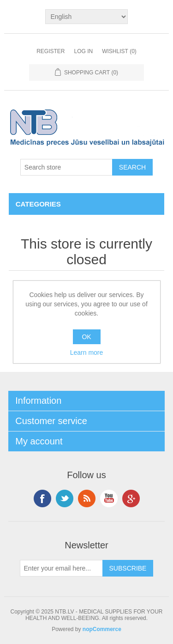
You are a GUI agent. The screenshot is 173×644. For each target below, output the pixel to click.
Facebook (42, 498)
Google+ (131, 498)
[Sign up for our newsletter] (61, 568)
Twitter (65, 498)
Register (51, 51)
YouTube (109, 498)
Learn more (87, 352)
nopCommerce (102, 629)
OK (86, 337)
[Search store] (66, 167)
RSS (87, 498)
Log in (83, 51)
